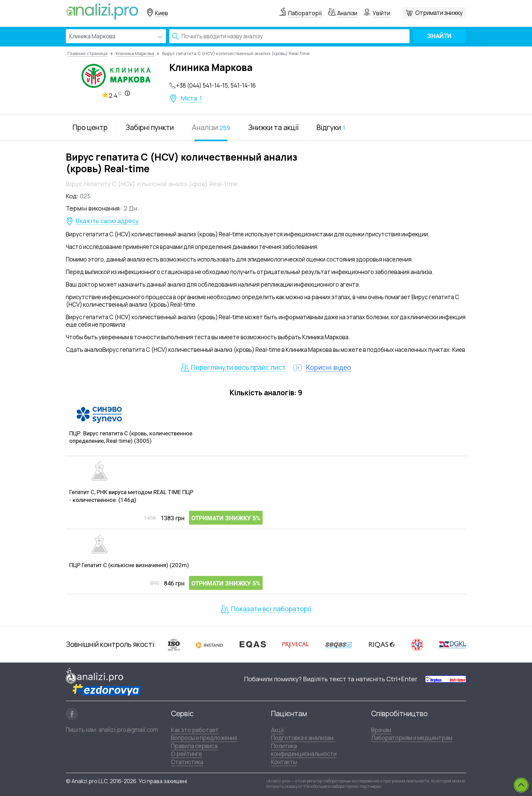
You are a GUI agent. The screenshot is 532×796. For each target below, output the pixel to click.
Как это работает (195, 730)
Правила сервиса (194, 746)
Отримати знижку (439, 13)
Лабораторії (305, 13)
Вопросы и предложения (204, 738)
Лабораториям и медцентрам (412, 738)
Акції (278, 730)
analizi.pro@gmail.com (128, 730)
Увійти (381, 13)
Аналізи (347, 13)
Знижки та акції (273, 127)
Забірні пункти (150, 127)
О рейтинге (187, 754)
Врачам (381, 730)
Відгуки (331, 127)
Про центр (90, 127)
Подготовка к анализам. (303, 738)
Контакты (284, 762)
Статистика (187, 762)
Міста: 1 (192, 98)
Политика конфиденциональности (304, 750)
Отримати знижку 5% (226, 518)
